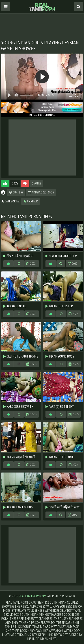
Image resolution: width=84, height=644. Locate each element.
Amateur (31, 201)
